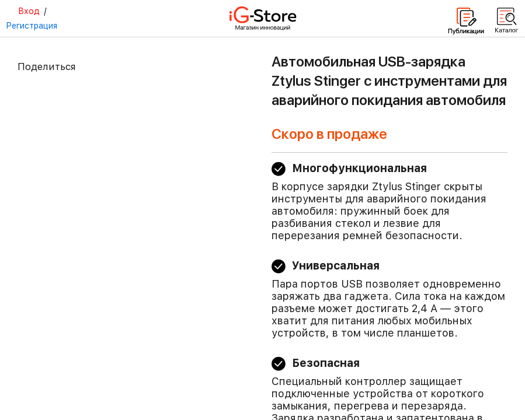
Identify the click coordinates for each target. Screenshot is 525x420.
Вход (29, 11)
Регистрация (32, 26)
